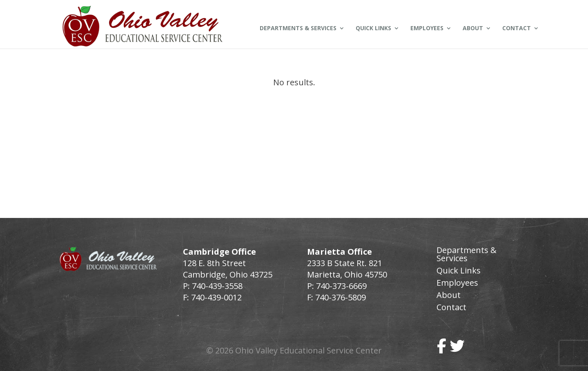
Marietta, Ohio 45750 (347, 274)
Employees (427, 29)
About (473, 29)
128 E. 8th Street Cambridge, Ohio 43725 (228, 269)
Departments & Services (298, 29)
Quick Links (373, 29)
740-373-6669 (341, 286)
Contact (517, 29)
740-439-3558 (216, 286)
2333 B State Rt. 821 (345, 263)
